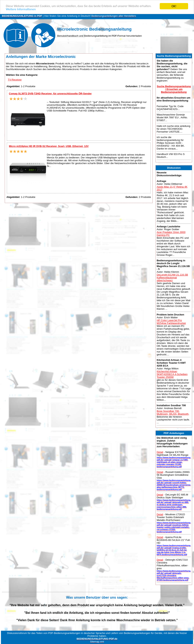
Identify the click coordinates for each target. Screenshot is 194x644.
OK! (174, 6)
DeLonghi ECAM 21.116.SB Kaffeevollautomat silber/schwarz (172, 278)
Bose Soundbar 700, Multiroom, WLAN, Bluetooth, (173, 412)
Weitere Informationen (21, 10)
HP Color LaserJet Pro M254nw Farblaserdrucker (171, 322)
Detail (160, 452)
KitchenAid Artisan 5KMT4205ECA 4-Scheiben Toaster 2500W (172, 374)
